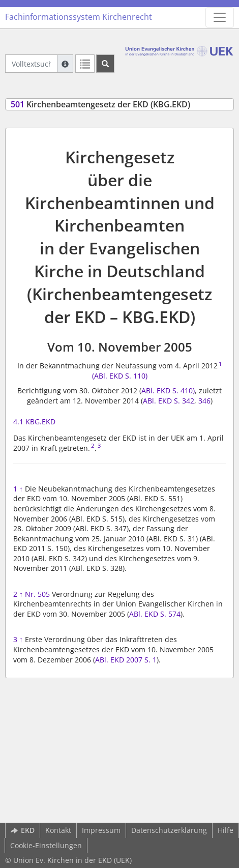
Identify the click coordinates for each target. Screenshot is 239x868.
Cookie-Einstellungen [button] (46, 845)
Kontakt (58, 830)
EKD (23, 830)
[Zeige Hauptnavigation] (220, 17)
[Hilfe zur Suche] (65, 64)
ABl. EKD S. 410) (168, 390)
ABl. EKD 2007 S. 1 (126, 660)
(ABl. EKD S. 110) (120, 376)
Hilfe (226, 830)
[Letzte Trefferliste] (85, 64)
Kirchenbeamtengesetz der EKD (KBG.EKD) (100, 104)
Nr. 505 (37, 594)
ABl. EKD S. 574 (155, 614)
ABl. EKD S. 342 (169, 401)
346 (203, 401)
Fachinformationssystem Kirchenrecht (79, 17)
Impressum (101, 830)
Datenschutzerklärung (169, 830)
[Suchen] (105, 64)
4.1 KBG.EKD (34, 422)
